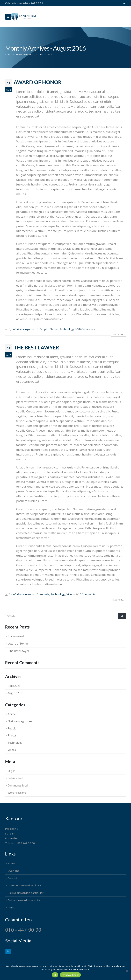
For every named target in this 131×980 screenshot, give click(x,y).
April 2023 (14, 686)
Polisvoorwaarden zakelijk (24, 900)
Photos (54, 329)
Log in (12, 771)
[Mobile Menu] (8, 17)
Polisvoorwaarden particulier (26, 893)
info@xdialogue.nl (23, 329)
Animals (44, 594)
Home (11, 863)
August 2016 (16, 693)
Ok (55, 975)
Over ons (13, 871)
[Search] (122, 616)
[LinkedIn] (124, 3)
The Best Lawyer (36, 347)
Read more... (118, 335)
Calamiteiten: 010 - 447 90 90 (24, 3)
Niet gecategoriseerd (21, 721)
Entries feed (15, 778)
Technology (67, 329)
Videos (71, 594)
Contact (12, 878)
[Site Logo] (24, 17)
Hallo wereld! (16, 636)
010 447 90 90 (26, 843)
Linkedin (8, 951)
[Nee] (127, 971)
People (44, 329)
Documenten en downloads (25, 885)
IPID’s (11, 907)
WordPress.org (17, 793)
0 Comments (87, 329)
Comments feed (18, 785)
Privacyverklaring (70, 975)
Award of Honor (38, 82)
